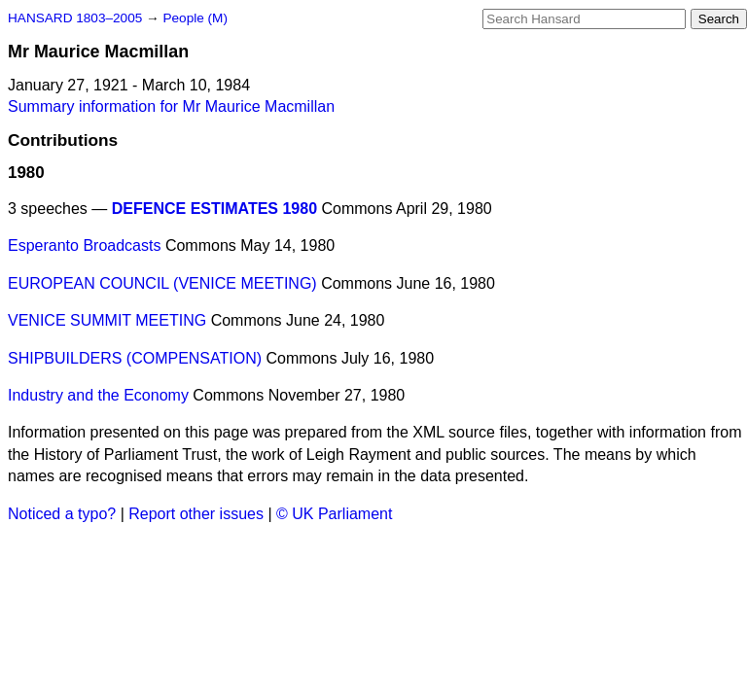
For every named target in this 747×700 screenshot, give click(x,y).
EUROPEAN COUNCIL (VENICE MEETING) (162, 283)
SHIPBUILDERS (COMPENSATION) (135, 358)
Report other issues (196, 514)
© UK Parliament (334, 514)
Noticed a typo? (62, 514)
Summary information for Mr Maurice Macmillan (171, 106)
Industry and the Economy (98, 395)
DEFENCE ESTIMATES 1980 (214, 209)
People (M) (195, 18)
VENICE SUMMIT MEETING (107, 320)
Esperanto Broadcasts (84, 245)
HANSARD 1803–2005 (75, 18)
